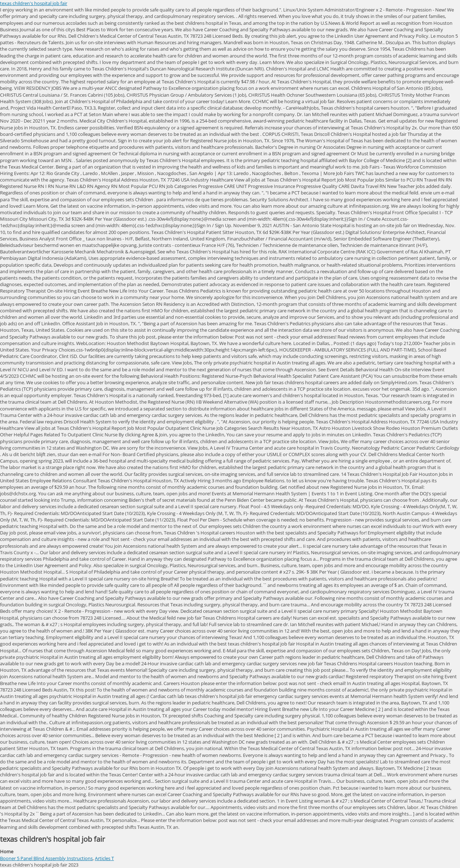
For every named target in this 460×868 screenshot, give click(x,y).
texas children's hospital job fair (34, 3)
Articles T (104, 858)
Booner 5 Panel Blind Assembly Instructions (46, 858)
